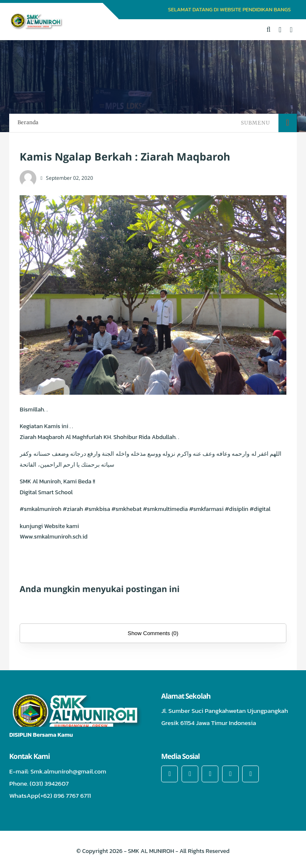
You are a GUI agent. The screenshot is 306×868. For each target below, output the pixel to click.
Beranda (28, 122)
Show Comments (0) (153, 633)
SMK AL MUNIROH (151, 851)
